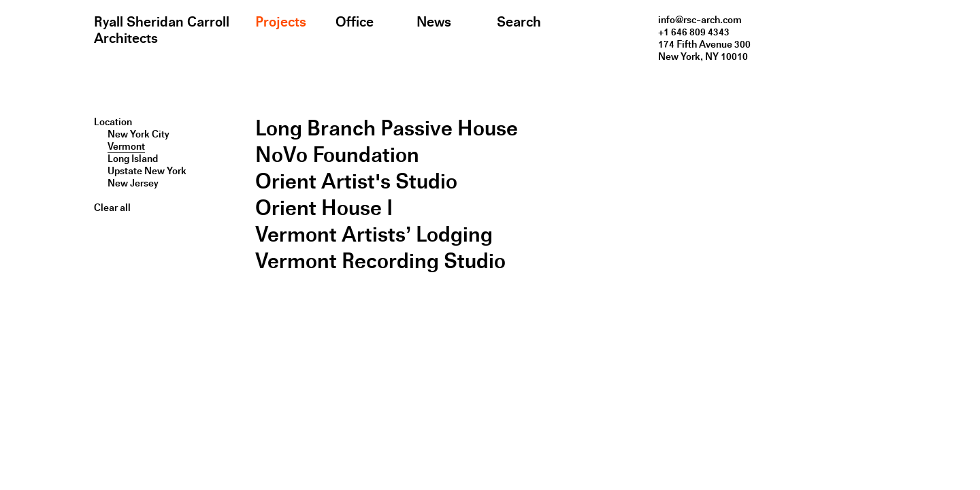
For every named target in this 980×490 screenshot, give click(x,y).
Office (355, 22)
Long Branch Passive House (387, 128)
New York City (138, 134)
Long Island (133, 159)
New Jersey (133, 183)
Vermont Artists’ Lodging (374, 234)
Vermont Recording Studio (380, 261)
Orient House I (324, 208)
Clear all (112, 208)
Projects (281, 22)
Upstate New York (147, 171)
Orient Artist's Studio (356, 181)
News (434, 22)
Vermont (126, 146)
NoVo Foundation (337, 155)
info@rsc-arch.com (700, 20)
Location (113, 122)
